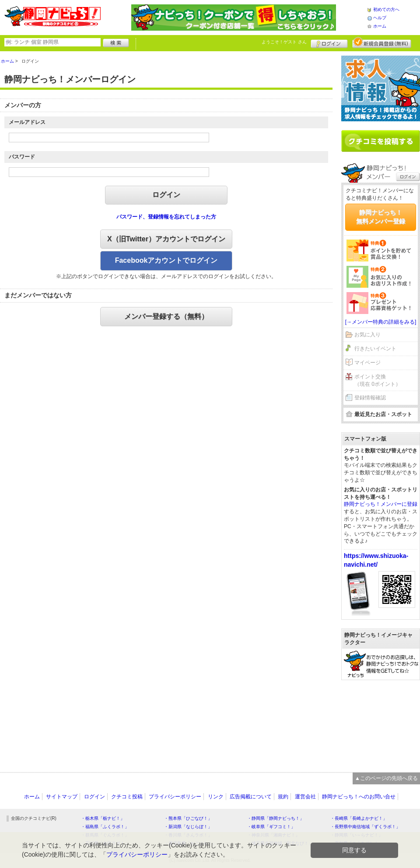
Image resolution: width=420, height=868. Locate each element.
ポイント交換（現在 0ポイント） (378, 380)
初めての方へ (386, 9)
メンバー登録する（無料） (166, 316)
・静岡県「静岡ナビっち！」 (276, 818)
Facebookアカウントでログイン (166, 260)
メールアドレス (27, 122)
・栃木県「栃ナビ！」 (103, 818)
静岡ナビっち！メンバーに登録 (381, 504)
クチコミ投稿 (127, 797)
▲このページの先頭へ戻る (386, 778)
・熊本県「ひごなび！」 (188, 818)
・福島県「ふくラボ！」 (105, 827)
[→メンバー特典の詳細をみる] (381, 322)
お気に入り (367, 335)
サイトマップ (62, 797)
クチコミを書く (381, 141)
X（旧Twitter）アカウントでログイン (166, 239)
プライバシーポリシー (175, 797)
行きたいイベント (375, 349)
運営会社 (305, 797)
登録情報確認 (370, 398)
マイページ (367, 363)
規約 (283, 797)
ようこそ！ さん (284, 42)
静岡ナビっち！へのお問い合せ (359, 797)
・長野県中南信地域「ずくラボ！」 (365, 827)
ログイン (329, 42)
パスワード (22, 157)
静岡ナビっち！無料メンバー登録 (381, 217)
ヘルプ (380, 18)
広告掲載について (251, 797)
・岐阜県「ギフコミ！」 (271, 827)
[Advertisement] (381, 722)
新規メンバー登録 (382, 42)
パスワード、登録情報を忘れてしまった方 (166, 217)
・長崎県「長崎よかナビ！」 (359, 818)
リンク (216, 797)
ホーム (380, 26)
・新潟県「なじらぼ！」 (188, 827)
